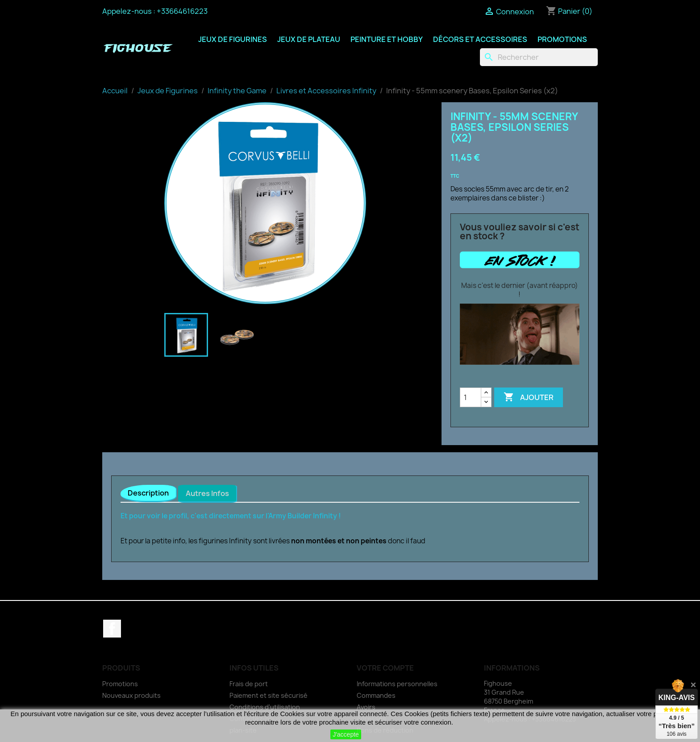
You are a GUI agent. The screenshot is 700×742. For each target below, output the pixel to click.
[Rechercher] (539, 57)
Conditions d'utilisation (265, 707)
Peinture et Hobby (387, 39)
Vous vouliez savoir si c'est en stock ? (520, 232)
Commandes (376, 695)
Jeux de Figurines (233, 39)
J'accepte (346, 734)
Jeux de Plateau (309, 39)
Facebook (112, 629)
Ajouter (529, 397)
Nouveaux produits (131, 695)
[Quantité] (471, 397)
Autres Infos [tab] (207, 493)
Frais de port (249, 684)
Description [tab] (148, 493)
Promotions (562, 39)
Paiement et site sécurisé (269, 695)
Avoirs (366, 707)
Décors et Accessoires (480, 39)
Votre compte (385, 668)
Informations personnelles (397, 684)
